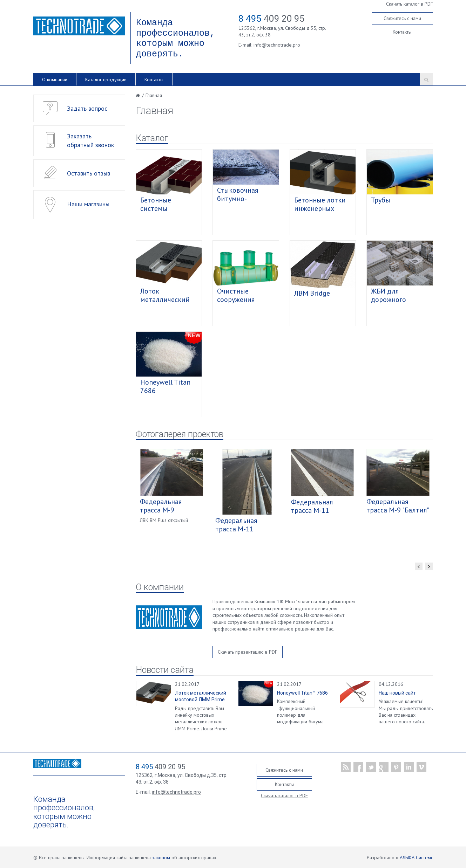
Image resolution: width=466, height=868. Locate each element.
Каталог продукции (106, 80)
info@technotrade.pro (277, 45)
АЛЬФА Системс (416, 857)
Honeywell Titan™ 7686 (302, 693)
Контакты (402, 32)
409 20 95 (272, 19)
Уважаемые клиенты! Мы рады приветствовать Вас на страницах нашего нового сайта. (406, 711)
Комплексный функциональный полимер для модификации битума (300, 711)
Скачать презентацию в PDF (248, 652)
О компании (55, 80)
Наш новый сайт (397, 693)
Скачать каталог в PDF (410, 4)
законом (161, 857)
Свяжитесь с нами (402, 18)
